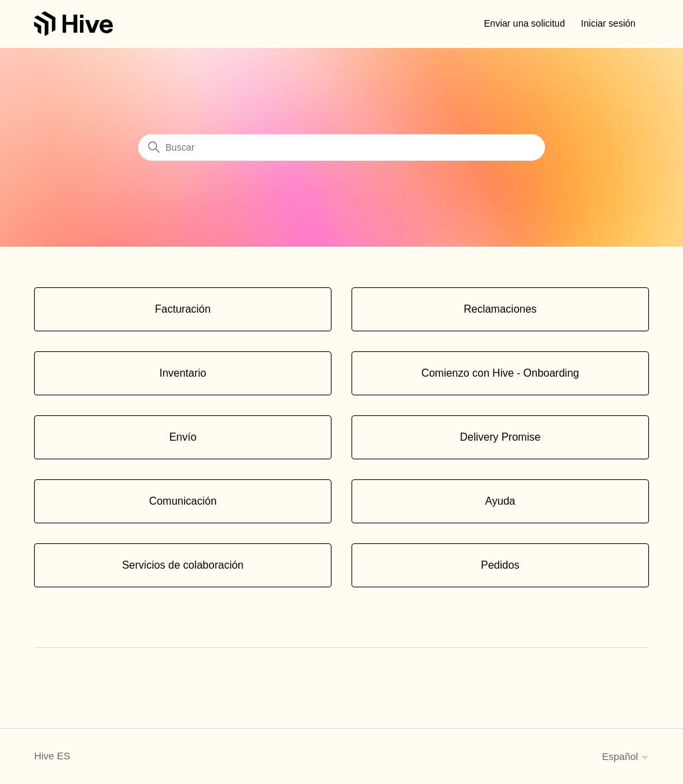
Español (625, 756)
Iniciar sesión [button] (608, 23)
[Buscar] (341, 147)
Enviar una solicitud (525, 23)
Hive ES (52, 756)
